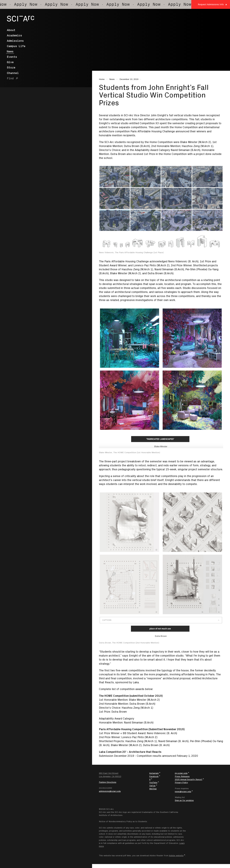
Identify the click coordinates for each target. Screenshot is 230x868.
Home (102, 79)
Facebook (154, 776)
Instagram (154, 773)
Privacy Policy (181, 782)
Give (10, 62)
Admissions (15, 41)
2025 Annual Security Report (189, 779)
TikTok (152, 786)
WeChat (153, 789)
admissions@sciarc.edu (110, 791)
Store (11, 68)
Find (10, 78)
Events (12, 57)
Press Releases (182, 776)
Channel (13, 73)
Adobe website (176, 855)
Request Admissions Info (211, 4)
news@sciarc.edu (183, 791)
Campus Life (16, 46)
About (11, 30)
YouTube (153, 782)
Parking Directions (108, 782)
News (10, 51)
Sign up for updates (184, 800)
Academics (14, 35)
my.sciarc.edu (181, 773)
